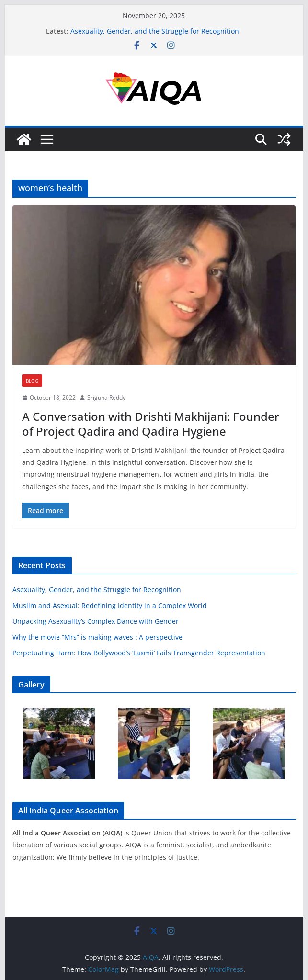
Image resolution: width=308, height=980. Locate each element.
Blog (32, 381)
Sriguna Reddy (106, 398)
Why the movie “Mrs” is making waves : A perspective (97, 637)
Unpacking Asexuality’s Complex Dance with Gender (96, 621)
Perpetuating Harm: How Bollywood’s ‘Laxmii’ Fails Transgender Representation (139, 653)
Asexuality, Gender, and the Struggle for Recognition (155, 31)
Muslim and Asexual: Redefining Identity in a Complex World (110, 605)
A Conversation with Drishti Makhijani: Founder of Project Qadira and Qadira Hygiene (151, 424)
